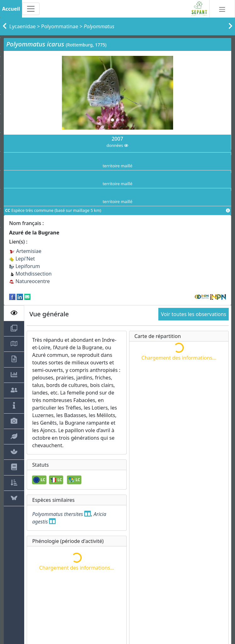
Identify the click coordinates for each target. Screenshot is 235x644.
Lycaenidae (23, 26)
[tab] (14, 313)
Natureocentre (30, 281)
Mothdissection (30, 274)
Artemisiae (25, 251)
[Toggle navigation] (31, 9)
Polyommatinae (60, 26)
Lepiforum (25, 266)
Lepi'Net (22, 259)
